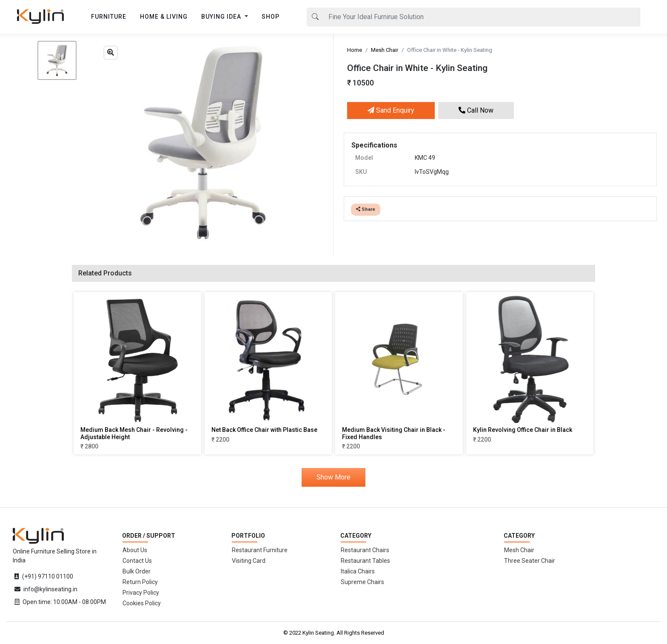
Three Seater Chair (530, 561)
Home (355, 50)
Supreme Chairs (362, 582)
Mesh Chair (385, 50)
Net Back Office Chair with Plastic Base (264, 430)
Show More (333, 477)
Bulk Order (137, 571)
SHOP (271, 17)
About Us (135, 550)
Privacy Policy (141, 593)
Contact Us (137, 561)
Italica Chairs (358, 571)
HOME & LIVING (164, 17)
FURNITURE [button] (109, 17)
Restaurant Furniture (260, 550)
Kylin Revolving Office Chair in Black (523, 430)
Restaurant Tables (365, 561)
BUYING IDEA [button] (222, 17)
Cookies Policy (142, 603)
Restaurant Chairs (365, 550)
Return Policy (140, 582)
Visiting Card (249, 561)
